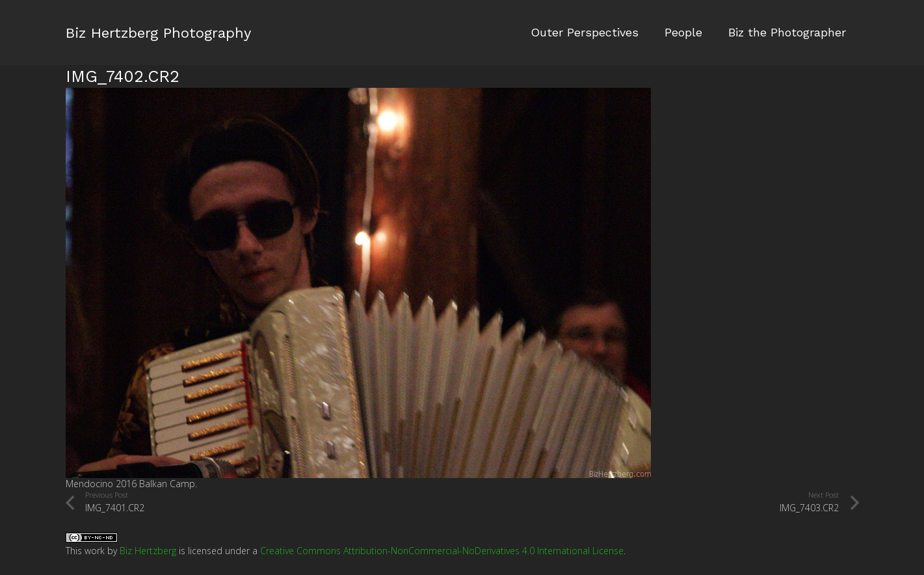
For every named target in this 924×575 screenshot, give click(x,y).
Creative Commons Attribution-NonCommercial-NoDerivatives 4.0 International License (442, 551)
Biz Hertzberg (148, 551)
